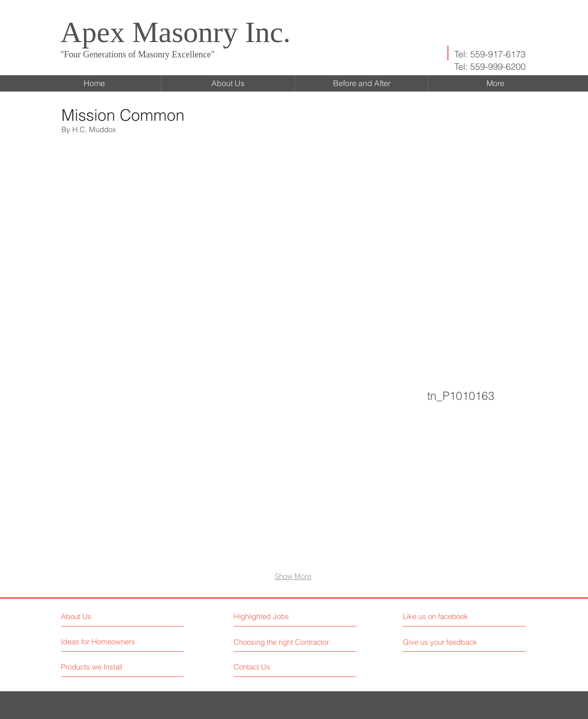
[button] (125, 220)
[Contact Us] (271, 667)
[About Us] (104, 616)
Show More (293, 576)
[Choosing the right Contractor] (283, 642)
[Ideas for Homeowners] (98, 642)
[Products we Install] (98, 667)
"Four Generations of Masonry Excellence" (138, 54)
